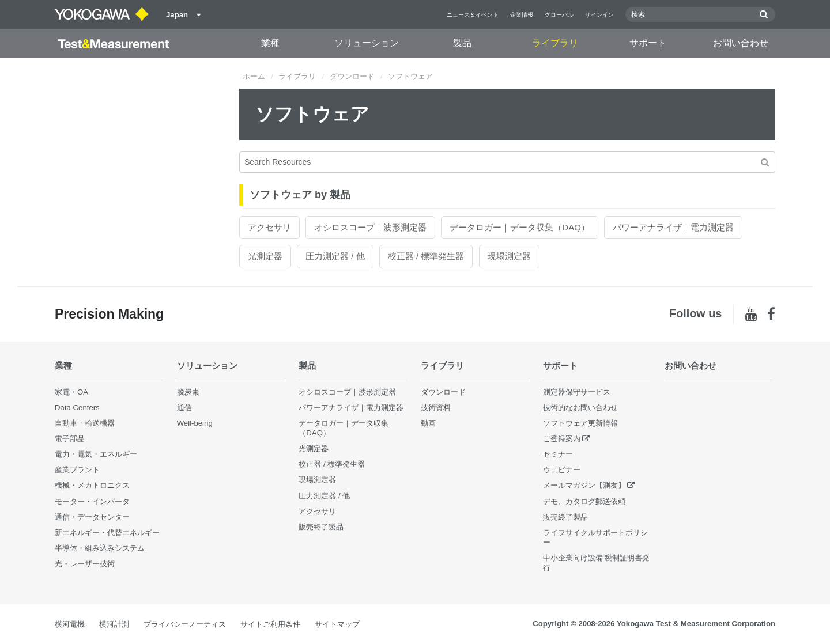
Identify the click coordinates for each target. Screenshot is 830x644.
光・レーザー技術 (85, 564)
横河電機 (70, 624)
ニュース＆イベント (473, 15)
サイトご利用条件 (270, 624)
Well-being (195, 423)
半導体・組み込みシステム (100, 548)
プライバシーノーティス (185, 624)
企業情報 (522, 15)
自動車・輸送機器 (85, 423)
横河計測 (114, 624)
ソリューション (367, 43)
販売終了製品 (321, 527)
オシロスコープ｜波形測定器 (370, 227)
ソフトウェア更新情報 (580, 423)
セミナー (558, 454)
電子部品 (70, 439)
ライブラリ (555, 43)
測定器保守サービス (577, 392)
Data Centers (77, 408)
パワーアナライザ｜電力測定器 (673, 227)
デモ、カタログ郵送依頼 (584, 501)
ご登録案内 (562, 439)
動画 (428, 423)
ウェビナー (562, 470)
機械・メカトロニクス (92, 485)
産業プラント (77, 470)
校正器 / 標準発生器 (426, 256)
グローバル (559, 15)
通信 (184, 408)
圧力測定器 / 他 (335, 256)
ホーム (254, 76)
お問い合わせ (741, 43)
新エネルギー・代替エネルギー (107, 533)
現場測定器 (509, 256)
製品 (462, 43)
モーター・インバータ (92, 501)
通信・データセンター (92, 517)
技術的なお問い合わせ (580, 408)
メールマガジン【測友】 (584, 485)
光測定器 (265, 256)
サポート (648, 43)
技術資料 (436, 408)
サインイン (599, 15)
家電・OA (71, 392)
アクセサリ (269, 227)
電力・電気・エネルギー (96, 454)
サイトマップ (337, 624)
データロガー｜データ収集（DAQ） (520, 227)
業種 (270, 43)
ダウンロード (352, 76)
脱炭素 (188, 392)
